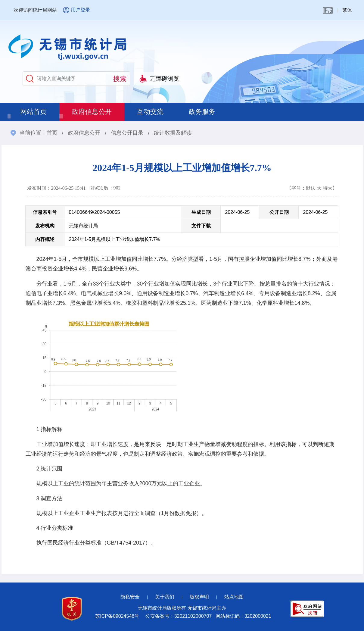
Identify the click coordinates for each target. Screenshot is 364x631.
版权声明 (199, 597)
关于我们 (165, 597)
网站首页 (33, 112)
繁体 (347, 10)
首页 (52, 133)
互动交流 (150, 112)
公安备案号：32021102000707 (179, 616)
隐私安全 (130, 597)
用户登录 (80, 10)
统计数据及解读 (173, 133)
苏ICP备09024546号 (117, 616)
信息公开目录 (127, 133)
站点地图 (234, 597)
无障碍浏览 (164, 79)
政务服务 (202, 112)
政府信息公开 (92, 112)
